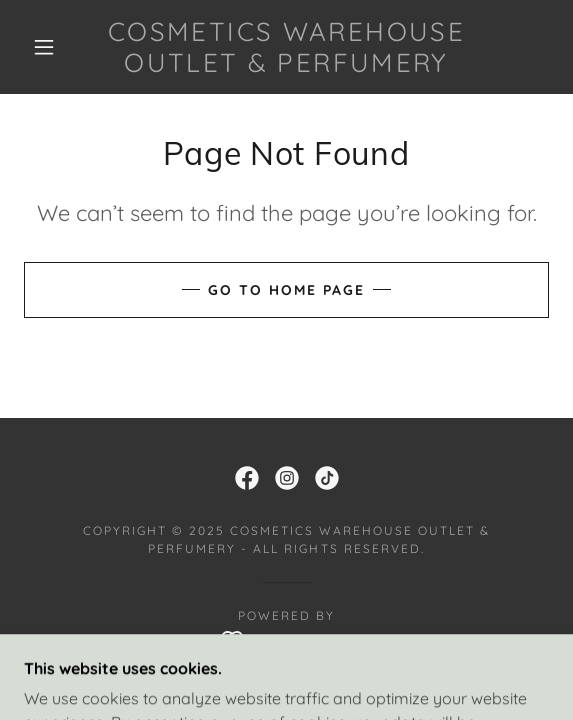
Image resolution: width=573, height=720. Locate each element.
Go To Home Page (286, 290)
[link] (287, 47)
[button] (50, 47)
